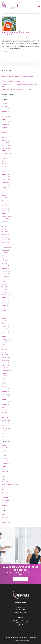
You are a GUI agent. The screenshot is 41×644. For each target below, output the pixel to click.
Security (4, 495)
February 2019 (6, 326)
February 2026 (6, 109)
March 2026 (5, 106)
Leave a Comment (7, 37)
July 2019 (4, 313)
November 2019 (6, 303)
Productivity (5, 492)
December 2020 (6, 271)
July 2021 (4, 253)
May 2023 (4, 195)
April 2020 (5, 289)
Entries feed (5, 517)
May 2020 (4, 287)
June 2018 (4, 347)
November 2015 (6, 428)
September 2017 (6, 371)
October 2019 (5, 305)
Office (14, 37)
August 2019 (5, 310)
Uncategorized (6, 500)
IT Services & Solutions (20, 623)
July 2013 (4, 431)
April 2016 (5, 415)
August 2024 (5, 156)
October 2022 (5, 214)
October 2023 (5, 182)
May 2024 (4, 164)
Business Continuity (7, 461)
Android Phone (6, 448)
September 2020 (6, 276)
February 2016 (6, 420)
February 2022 (6, 234)
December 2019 (6, 300)
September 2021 (6, 248)
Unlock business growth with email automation (14, 82)
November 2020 (6, 274)
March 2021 (5, 263)
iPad (3, 477)
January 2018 (5, 360)
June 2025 (4, 130)
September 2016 (6, 402)
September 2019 (6, 308)
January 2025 (5, 143)
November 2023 (6, 180)
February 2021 (6, 266)
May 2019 (4, 318)
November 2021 (6, 242)
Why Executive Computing (21, 621)
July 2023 (4, 190)
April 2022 (5, 229)
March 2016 (5, 418)
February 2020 (6, 295)
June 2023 (4, 193)
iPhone (4, 479)
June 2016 (4, 410)
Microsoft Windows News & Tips (11, 485)
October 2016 (5, 399)
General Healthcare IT (8, 464)
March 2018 (5, 355)
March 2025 (5, 138)
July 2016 (4, 407)
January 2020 (5, 297)
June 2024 (4, 161)
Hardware (4, 469)
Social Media (5, 498)
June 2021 (4, 255)
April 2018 (5, 352)
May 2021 (4, 258)
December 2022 (6, 208)
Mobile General (6, 487)
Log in (3, 515)
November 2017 (6, 365)
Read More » (5, 52)
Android (4, 445)
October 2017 (5, 368)
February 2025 (6, 140)
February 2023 (6, 203)
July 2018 (4, 344)
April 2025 (5, 135)
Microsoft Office (6, 482)
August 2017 (5, 373)
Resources (21, 624)
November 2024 (6, 148)
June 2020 (4, 284)
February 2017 (6, 389)
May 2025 (4, 132)
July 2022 (4, 221)
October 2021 (5, 245)
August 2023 (5, 187)
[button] (39, 6)
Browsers (4, 456)
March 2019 (5, 323)
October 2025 (5, 119)
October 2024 (5, 151)
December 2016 (6, 394)
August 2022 (5, 219)
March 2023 (5, 200)
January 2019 (5, 329)
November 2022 (6, 211)
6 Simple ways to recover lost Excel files (13, 74)
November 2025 (6, 117)
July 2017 (4, 376)
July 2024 (4, 159)
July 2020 (4, 282)
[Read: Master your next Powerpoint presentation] (9, 24)
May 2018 (4, 350)
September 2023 (6, 185)
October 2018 (5, 337)
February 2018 (6, 357)
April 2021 (5, 261)
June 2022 (4, 224)
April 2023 (5, 198)
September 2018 (6, 339)
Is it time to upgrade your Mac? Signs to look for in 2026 (17, 89)
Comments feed (6, 520)
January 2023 (5, 206)
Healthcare (5, 471)
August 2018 (5, 342)
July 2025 (4, 127)
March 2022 (5, 232)
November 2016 (6, 397)
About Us (20, 626)
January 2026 (5, 112)
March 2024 (5, 169)
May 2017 (4, 381)
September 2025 (6, 122)
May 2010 (4, 436)
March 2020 (5, 292)
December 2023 (6, 177)
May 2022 (4, 227)
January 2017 (5, 392)
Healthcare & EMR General (9, 474)
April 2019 (5, 321)
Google (4, 466)
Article (4, 453)
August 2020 (5, 279)
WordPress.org (6, 523)
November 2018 (6, 334)
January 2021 (5, 269)
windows (4, 505)
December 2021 (6, 240)
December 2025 (6, 114)
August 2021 (5, 250)
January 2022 (5, 237)
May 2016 (4, 413)
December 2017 (6, 363)
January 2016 (5, 423)
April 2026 (5, 104)
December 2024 (6, 146)
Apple (3, 451)
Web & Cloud (5, 503)
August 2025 (5, 125)
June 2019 (4, 316)
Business (4, 458)
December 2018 (6, 331)
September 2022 (6, 216)
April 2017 (5, 384)
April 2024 (5, 166)
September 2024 (6, 153)
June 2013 (4, 433)
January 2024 (5, 174)
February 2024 (6, 172)
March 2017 (5, 386)
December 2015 (6, 426)
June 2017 (4, 378)
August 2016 (5, 405)
